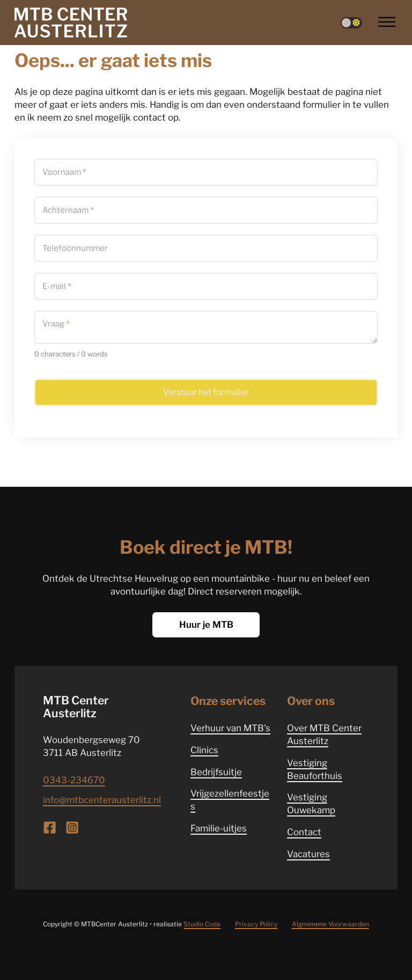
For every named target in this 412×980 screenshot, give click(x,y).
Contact (304, 832)
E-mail (57, 286)
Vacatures (308, 854)
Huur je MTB (206, 625)
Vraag (56, 324)
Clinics (204, 750)
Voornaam (64, 172)
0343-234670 (74, 780)
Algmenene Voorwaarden (330, 924)
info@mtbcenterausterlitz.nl (102, 800)
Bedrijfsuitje (216, 772)
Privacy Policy (256, 924)
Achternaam (68, 210)
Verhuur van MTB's (230, 728)
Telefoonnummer (75, 248)
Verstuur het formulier (206, 392)
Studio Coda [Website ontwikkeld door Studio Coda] (202, 924)
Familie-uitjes (219, 828)
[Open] (387, 22)
